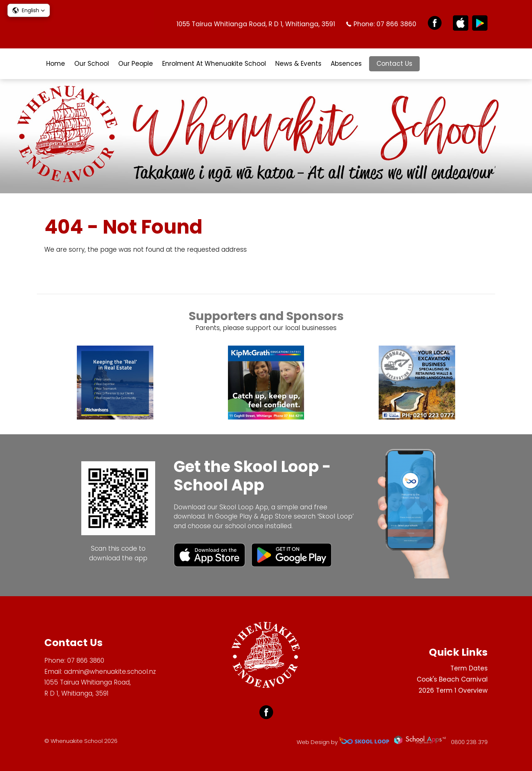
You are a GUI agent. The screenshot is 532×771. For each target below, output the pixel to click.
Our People (136, 64)
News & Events (298, 64)
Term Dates (469, 668)
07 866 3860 (396, 24)
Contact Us (394, 64)
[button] (29, 10)
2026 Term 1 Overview (453, 690)
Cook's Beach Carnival (452, 679)
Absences (346, 64)
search (431, 64)
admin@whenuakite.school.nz (110, 672)
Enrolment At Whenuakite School (214, 64)
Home (56, 64)
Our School (92, 64)
